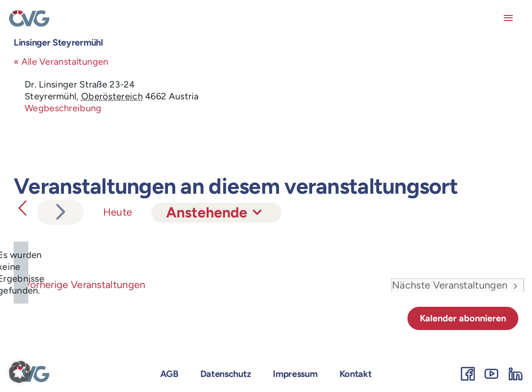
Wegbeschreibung (63, 108)
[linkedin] (516, 374)
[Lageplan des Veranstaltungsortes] (391, 113)
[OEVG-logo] (29, 15)
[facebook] (468, 374)
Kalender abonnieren (463, 318)
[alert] (21, 273)
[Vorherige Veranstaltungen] (22, 208)
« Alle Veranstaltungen (61, 62)
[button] (20, 372)
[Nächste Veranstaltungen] (60, 212)
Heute (118, 212)
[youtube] (491, 374)
